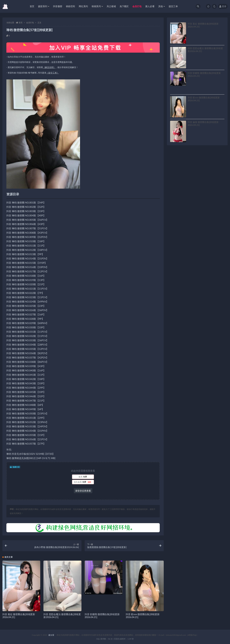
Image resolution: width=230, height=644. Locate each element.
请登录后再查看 (83, 491)
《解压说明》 (49, 67)
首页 (21, 23)
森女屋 (51, 635)
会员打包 (30, 23)
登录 (223, 6)
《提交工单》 (53, 73)
